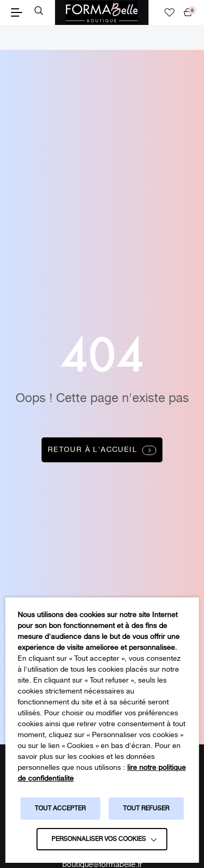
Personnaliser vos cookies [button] (99, 839)
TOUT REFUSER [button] (146, 809)
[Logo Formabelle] (102, 12)
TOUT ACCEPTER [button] (60, 809)
